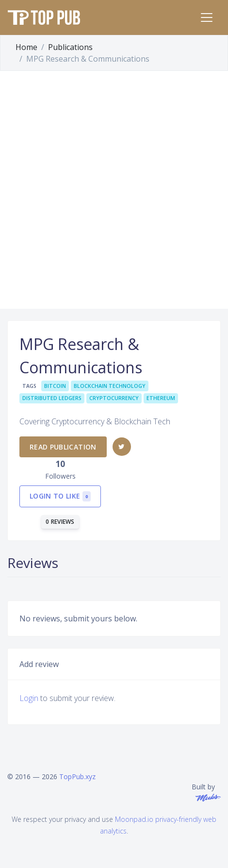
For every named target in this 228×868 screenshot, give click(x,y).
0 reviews (60, 522)
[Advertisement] (114, 190)
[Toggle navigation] (207, 17)
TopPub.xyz (77, 776)
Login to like (60, 496)
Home (26, 47)
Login (29, 698)
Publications (70, 47)
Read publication (63, 447)
